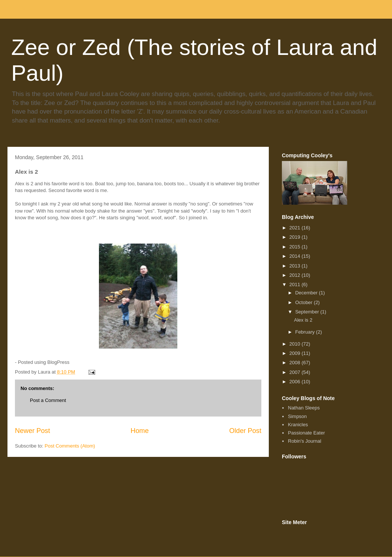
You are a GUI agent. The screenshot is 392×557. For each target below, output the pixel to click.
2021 (295, 228)
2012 (295, 275)
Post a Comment (48, 400)
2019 (295, 237)
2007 (295, 372)
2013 (295, 266)
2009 (295, 353)
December (307, 293)
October (305, 302)
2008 (295, 363)
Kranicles (298, 425)
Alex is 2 (303, 320)
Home (140, 431)
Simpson (297, 416)
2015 (295, 247)
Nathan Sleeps (304, 408)
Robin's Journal (304, 441)
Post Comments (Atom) (70, 446)
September (308, 312)
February (306, 332)
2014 (295, 256)
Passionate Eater (306, 433)
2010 (295, 344)
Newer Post (32, 431)
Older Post (245, 431)
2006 (295, 382)
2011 (295, 284)
